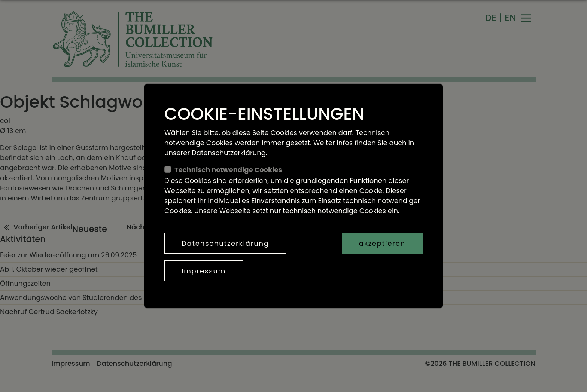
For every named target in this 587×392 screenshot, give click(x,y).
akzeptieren (382, 243)
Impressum (204, 271)
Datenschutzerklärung (225, 243)
